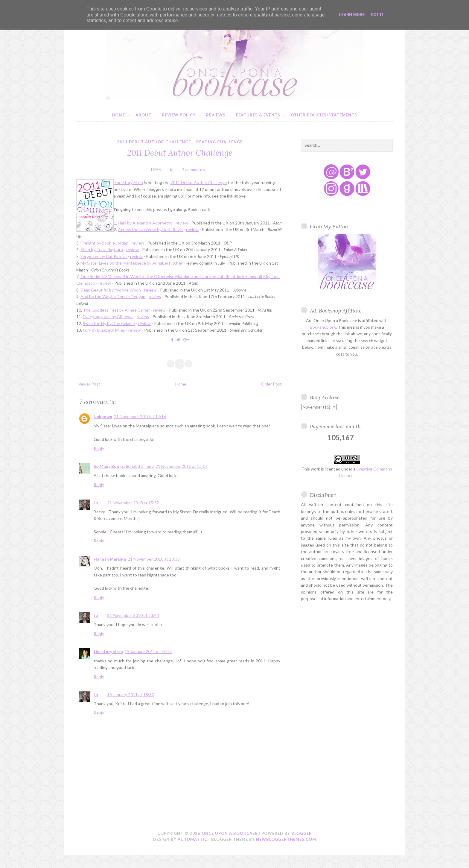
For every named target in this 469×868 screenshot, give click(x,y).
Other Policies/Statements (324, 115)
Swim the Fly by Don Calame (109, 323)
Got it (377, 15)
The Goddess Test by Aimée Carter (116, 310)
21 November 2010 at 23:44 (133, 615)
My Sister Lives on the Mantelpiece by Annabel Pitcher (131, 263)
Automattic (192, 839)
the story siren (108, 651)
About (143, 115)
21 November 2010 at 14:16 (140, 416)
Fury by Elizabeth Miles (104, 330)
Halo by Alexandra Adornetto (145, 223)
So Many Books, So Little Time (124, 466)
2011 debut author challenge (154, 142)
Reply (99, 448)
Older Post (271, 384)
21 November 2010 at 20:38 (154, 559)
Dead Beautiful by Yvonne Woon (111, 290)
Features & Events (258, 115)
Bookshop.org (323, 327)
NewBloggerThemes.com (286, 839)
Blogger (302, 833)
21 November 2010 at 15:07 (182, 466)
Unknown (103, 416)
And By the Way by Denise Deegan (113, 296)
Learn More (352, 15)
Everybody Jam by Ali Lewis (108, 317)
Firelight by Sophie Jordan (104, 243)
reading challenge (219, 142)
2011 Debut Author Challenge (180, 152)
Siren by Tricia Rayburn (102, 249)
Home (118, 115)
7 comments (193, 170)
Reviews (216, 115)
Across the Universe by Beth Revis (150, 229)
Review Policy (179, 115)
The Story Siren (128, 182)
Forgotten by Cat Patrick (104, 256)
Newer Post (89, 384)
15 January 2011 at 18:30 (131, 695)
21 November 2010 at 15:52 (133, 503)
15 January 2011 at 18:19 (148, 651)
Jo (96, 503)
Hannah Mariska (110, 559)
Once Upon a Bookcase (230, 833)
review (182, 223)
